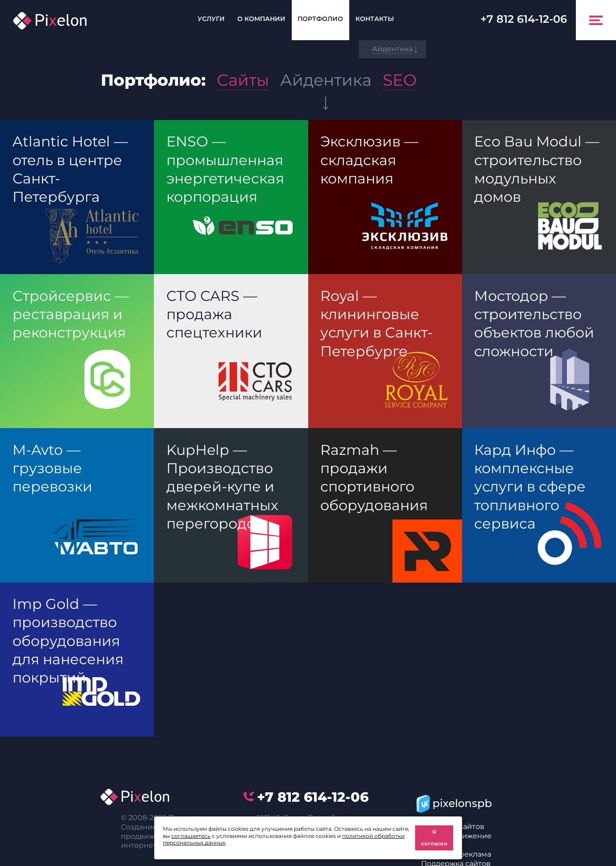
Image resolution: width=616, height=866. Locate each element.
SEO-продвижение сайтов (456, 841)
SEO (400, 80)
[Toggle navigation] (596, 20)
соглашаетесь (191, 836)
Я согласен (434, 838)
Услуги (211, 19)
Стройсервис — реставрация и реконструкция (71, 314)
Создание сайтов (453, 826)
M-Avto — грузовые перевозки (52, 468)
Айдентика (326, 80)
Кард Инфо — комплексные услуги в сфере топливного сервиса (530, 487)
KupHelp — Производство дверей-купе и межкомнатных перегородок (222, 487)
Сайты (243, 80)
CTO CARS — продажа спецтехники (214, 314)
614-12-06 (524, 19)
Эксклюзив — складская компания (369, 160)
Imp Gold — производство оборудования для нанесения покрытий (68, 641)
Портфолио (320, 19)
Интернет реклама (456, 854)
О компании (261, 19)
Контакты (375, 19)
